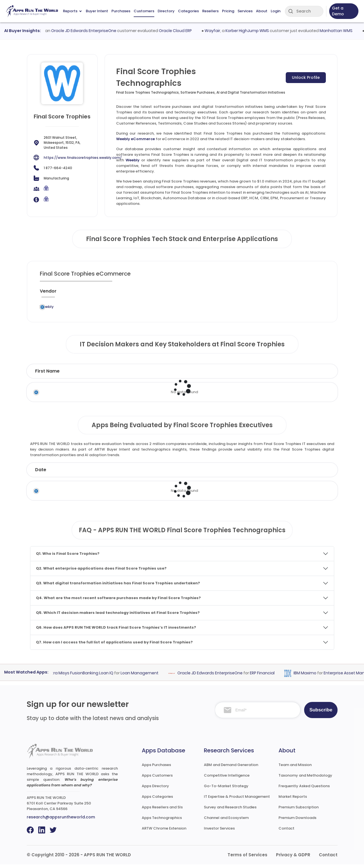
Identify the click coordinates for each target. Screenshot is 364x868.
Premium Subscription (299, 811)
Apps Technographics (162, 821)
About (262, 11)
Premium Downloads (297, 821)
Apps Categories (157, 800)
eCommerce (174, 308)
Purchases (121, 11)
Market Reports (293, 800)
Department (228, 375)
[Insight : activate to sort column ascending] (309, 293)
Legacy (75, 308)
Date (41, 473)
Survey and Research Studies (230, 811)
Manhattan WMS (341, 31)
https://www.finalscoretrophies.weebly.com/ (83, 158)
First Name (47, 375)
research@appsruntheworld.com (61, 821)
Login (276, 11)
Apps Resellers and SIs (162, 811)
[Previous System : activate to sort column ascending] (91, 293)
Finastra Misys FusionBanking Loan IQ (82, 677)
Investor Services (219, 832)
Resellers (210, 11)
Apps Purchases (156, 768)
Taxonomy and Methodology (305, 779)
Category (259, 473)
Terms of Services (247, 858)
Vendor (170, 473)
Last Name (101, 375)
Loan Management (144, 677)
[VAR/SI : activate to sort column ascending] (236, 293)
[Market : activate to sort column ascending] (209, 293)
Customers (144, 11)
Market (307, 473)
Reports (72, 11)
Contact (286, 832)
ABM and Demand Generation (231, 768)
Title (145, 375)
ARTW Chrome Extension (164, 832)
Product (213, 473)
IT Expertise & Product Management (237, 800)
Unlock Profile (306, 77)
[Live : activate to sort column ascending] (284, 293)
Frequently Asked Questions (304, 790)
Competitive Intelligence (227, 779)
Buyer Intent (97, 11)
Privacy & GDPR (293, 858)
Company (83, 473)
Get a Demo (338, 11)
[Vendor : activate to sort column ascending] (53, 293)
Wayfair (218, 31)
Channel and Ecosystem (226, 821)
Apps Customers (157, 779)
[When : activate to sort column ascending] (262, 293)
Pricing (228, 11)
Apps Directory (155, 790)
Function (179, 375)
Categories (188, 11)
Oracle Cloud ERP (180, 31)
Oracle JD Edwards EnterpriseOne (89, 31)
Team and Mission (295, 768)
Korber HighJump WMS (252, 31)
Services (245, 11)
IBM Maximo (309, 677)
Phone (310, 375)
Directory (166, 11)
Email (276, 375)
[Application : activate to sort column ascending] (138, 293)
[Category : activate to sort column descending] (177, 293)
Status (130, 473)
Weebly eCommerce (135, 139)
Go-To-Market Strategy (226, 790)
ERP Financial (266, 677)
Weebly (133, 160)
